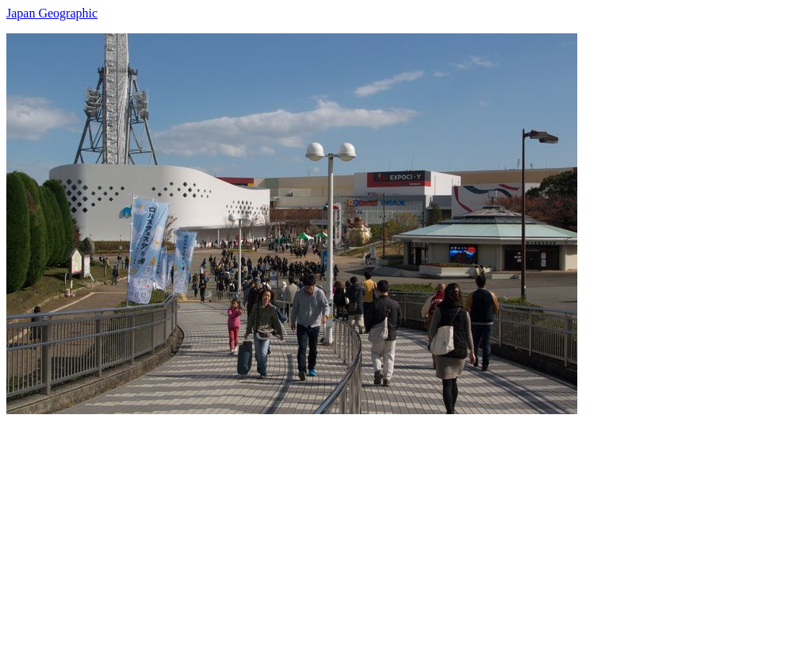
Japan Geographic (52, 13)
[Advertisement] (406, 525)
